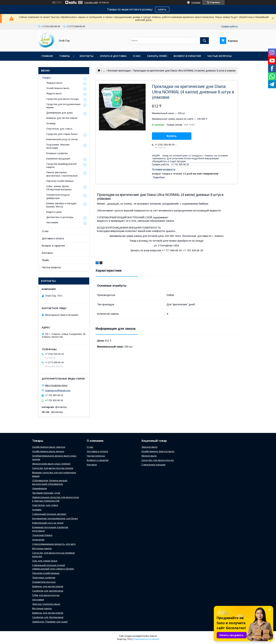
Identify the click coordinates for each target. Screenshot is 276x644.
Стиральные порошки (153, 465)
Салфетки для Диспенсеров (48, 617)
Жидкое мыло (54, 93)
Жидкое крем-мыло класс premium (51, 464)
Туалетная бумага (42, 535)
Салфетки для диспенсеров (48, 591)
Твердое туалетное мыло (46, 604)
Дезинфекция (39, 488)
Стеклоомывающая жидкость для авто (54, 544)
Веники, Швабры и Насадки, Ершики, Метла (62, 205)
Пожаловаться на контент (146, 639)
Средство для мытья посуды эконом (53, 468)
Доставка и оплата (53, 238)
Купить (172, 136)
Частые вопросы (219, 56)
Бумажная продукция (58, 159)
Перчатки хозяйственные (60, 181)
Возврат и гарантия (187, 56)
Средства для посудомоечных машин (63, 106)
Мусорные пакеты (42, 548)
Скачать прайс (157, 56)
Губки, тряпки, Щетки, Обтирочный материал (59, 188)
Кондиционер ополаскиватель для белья (55, 518)
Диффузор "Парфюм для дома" (50, 622)
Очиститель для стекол (59, 129)
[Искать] (204, 41)
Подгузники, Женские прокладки (58, 146)
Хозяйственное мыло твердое (49, 447)
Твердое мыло (54, 83)
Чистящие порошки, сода (46, 493)
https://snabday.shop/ (56, 385)
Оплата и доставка (113, 56)
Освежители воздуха (44, 582)
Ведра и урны (54, 212)
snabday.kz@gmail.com (58, 390)
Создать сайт (91, 2)
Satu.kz (153, 636)
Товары (64, 56)
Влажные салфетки (57, 153)
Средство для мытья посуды (158, 460)
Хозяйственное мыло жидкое (48, 451)
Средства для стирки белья (62, 134)
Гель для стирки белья (45, 561)
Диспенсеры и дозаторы (60, 217)
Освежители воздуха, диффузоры (58, 196)
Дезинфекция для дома (59, 113)
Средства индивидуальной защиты (61, 165)
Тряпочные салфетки (44, 578)
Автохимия (52, 222)
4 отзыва (196, 2)
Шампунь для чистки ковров (62, 118)
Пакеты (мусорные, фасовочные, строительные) (62, 174)
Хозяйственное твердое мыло (158, 451)
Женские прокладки (119, 71)
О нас (137, 56)
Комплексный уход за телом (62, 139)
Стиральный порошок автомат (49, 514)
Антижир (51, 123)
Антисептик (38, 540)
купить (162, 9)
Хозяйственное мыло (58, 88)
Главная (47, 56)
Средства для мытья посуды (62, 99)
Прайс (45, 260)
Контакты (87, 56)
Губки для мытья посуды (46, 595)
